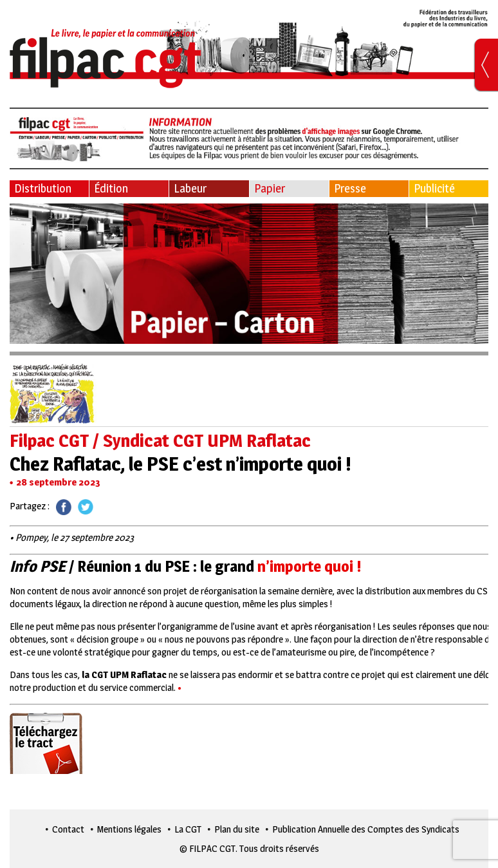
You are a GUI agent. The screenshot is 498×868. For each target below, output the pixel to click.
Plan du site (237, 829)
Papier (270, 188)
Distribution (43, 188)
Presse (350, 188)
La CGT (188, 829)
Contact (68, 829)
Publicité (434, 188)
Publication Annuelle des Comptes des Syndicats (366, 829)
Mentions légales (129, 829)
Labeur (190, 188)
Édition (111, 188)
